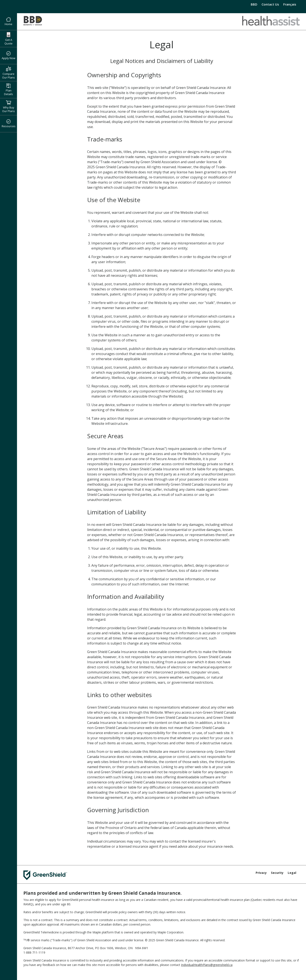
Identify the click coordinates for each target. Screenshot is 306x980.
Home (8, 22)
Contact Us (270, 4)
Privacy (261, 873)
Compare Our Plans (8, 73)
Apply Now (8, 56)
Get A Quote (8, 39)
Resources (9, 124)
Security (277, 873)
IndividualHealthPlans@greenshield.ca (207, 965)
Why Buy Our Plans (8, 107)
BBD (254, 4)
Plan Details (8, 90)
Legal (292, 873)
